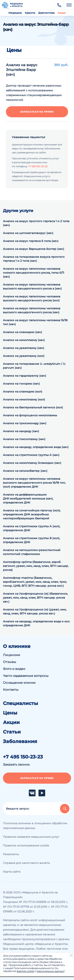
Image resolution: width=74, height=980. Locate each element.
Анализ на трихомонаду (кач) (25, 423)
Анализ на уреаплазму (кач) (24, 348)
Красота (30, 13)
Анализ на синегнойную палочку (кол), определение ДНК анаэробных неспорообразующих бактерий (32, 514)
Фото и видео (14, 669)
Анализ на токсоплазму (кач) (24, 439)
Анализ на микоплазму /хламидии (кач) (32, 463)
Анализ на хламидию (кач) (22, 332)
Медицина (15, 13)
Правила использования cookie (26, 845)
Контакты (11, 690)
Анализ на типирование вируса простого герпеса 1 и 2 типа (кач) (34, 259)
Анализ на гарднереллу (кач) (25, 376)
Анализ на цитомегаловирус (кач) (28, 233)
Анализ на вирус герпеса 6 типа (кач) (31, 241)
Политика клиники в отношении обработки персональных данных (35, 826)
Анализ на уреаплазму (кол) (24, 356)
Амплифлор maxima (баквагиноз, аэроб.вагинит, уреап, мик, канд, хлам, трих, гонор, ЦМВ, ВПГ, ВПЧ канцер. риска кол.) (35, 582)
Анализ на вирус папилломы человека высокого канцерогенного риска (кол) (32, 298)
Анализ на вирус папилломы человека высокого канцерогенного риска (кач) (32, 310)
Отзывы (10, 662)
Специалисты (21, 703)
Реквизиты (11, 854)
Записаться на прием (37, 112)
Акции (62, 13)
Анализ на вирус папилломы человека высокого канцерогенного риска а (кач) (32, 287)
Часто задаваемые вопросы (26, 676)
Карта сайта (12, 872)
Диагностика (46, 13)
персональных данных (50, 971)
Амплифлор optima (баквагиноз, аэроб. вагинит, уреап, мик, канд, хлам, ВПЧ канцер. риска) (36, 566)
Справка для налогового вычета (26, 863)
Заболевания (20, 741)
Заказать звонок (16, 765)
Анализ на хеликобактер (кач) (25, 471)
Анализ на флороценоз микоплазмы (30, 415)
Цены (10, 713)
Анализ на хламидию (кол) (23, 392)
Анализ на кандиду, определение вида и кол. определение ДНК (37, 623)
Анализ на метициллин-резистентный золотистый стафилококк (32, 552)
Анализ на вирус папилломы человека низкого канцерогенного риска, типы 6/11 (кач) (34, 273)
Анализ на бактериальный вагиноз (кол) (33, 407)
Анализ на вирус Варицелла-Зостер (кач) (34, 249)
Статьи (12, 732)
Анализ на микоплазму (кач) (24, 340)
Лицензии (12, 655)
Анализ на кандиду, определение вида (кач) (36, 447)
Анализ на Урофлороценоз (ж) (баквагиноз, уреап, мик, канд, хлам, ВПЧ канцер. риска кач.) (35, 598)
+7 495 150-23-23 (38, 166)
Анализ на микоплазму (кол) (24, 399)
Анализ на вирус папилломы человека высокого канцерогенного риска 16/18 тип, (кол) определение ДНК (34, 483)
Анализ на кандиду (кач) (21, 431)
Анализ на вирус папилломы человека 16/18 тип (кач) (35, 322)
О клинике (17, 646)
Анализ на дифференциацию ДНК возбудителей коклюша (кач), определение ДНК (28, 499)
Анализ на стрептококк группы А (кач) (31, 455)
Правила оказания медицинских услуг (31, 837)
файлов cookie (25, 971)
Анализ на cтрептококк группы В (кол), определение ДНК (31, 540)
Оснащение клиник (19, 683)
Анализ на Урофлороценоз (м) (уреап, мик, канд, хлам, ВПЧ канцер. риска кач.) (35, 611)
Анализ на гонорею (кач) (21, 384)
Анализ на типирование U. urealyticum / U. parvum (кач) (34, 366)
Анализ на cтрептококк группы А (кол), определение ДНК (32, 528)
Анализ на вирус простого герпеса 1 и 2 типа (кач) (36, 223)
